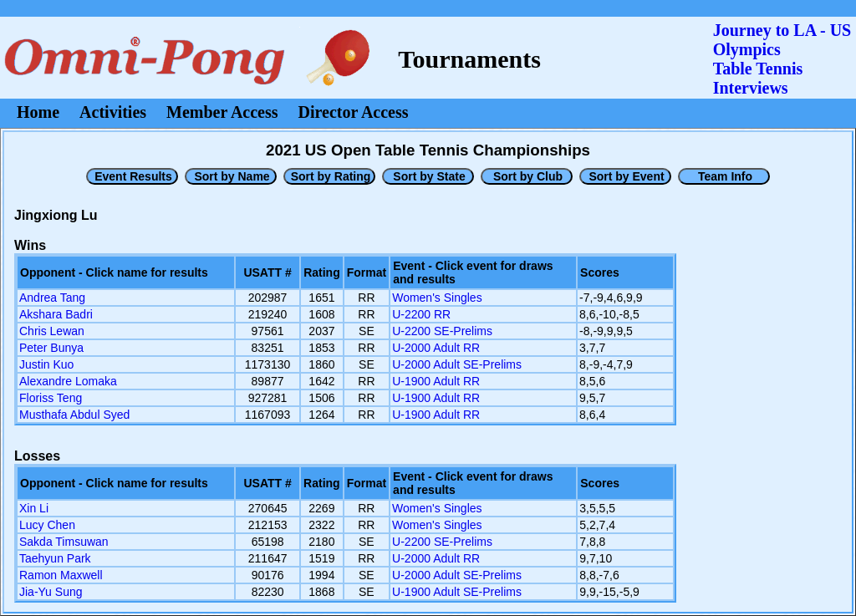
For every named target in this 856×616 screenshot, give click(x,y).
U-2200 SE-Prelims (442, 331)
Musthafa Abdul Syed (74, 415)
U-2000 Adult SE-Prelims (457, 364)
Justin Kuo (46, 364)
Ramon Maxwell (61, 575)
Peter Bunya (51, 348)
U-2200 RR (421, 314)
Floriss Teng (51, 398)
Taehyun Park (55, 558)
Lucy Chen (47, 525)
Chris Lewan (52, 331)
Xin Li (34, 508)
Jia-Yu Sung (51, 592)
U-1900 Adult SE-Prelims (457, 592)
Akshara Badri (56, 314)
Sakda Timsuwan (64, 542)
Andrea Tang (52, 298)
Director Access (354, 112)
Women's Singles (437, 298)
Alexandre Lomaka (68, 381)
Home (38, 112)
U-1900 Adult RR (436, 381)
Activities (113, 112)
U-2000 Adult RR (436, 348)
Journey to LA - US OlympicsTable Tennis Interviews (782, 59)
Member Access (222, 112)
